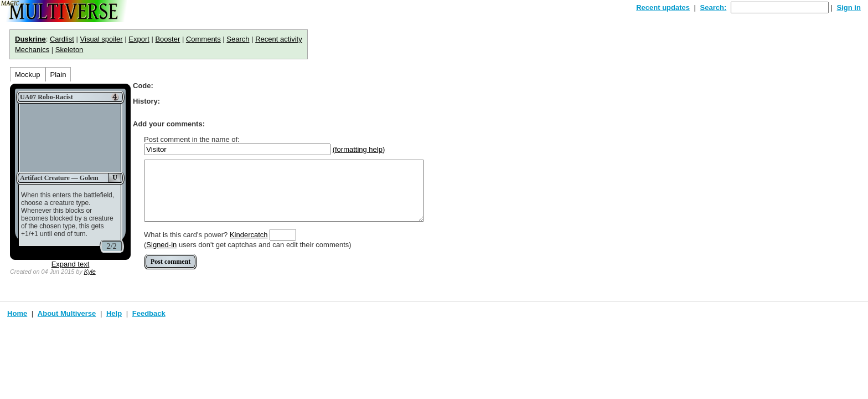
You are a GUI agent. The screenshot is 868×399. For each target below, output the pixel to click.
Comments (203, 39)
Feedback (149, 313)
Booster (167, 39)
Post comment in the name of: (192, 139)
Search (238, 39)
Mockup (28, 75)
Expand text (71, 264)
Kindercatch (249, 235)
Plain (58, 75)
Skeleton (69, 50)
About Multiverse (67, 313)
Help (114, 313)
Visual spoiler (102, 39)
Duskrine (30, 39)
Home (17, 313)
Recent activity (279, 39)
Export (139, 39)
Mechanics (32, 50)
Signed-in (161, 245)
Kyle (90, 272)
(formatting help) (359, 149)
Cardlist (62, 39)
